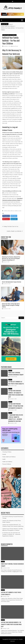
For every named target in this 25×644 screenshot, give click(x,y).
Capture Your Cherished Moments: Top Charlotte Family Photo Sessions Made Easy (11, 624)
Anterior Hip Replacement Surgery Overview (12, 282)
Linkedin (14, 219)
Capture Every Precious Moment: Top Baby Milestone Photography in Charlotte (16, 406)
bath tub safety (7, 211)
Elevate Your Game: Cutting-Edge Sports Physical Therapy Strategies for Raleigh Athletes (11, 305)
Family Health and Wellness (9, 35)
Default (10, 371)
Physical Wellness (7, 464)
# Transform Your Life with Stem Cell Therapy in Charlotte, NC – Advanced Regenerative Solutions (11, 534)
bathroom (12, 211)
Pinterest (6, 219)
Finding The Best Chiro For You (11, 226)
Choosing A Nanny (7, 452)
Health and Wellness (7, 462)
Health (4, 459)
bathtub (16, 211)
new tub (20, 211)
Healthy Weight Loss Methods (14, 231)
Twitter (14, 216)
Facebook (6, 216)
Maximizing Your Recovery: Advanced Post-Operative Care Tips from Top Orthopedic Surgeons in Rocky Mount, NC (11, 258)
